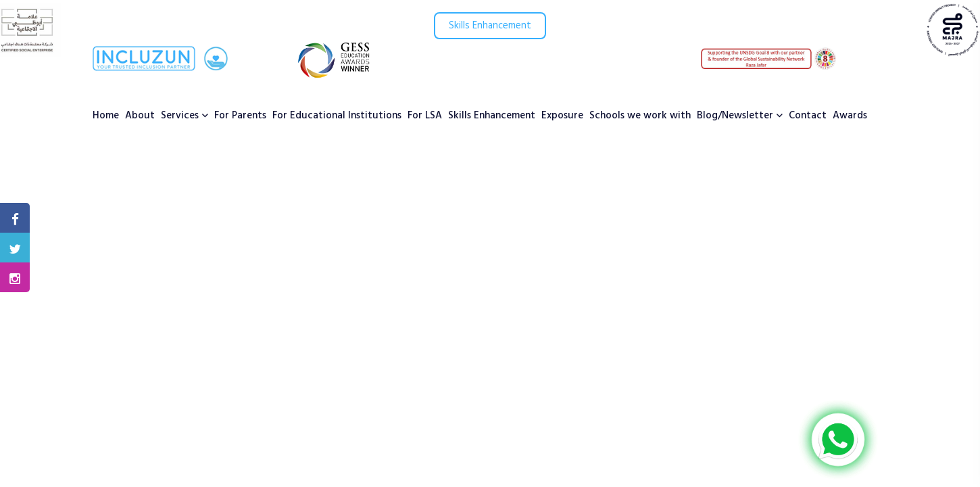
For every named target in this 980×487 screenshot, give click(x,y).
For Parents (240, 116)
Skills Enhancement (490, 26)
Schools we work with (640, 116)
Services (180, 116)
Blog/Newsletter (735, 116)
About (140, 116)
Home (106, 116)
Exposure (562, 116)
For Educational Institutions (337, 116)
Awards (850, 116)
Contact (808, 116)
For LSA (425, 116)
